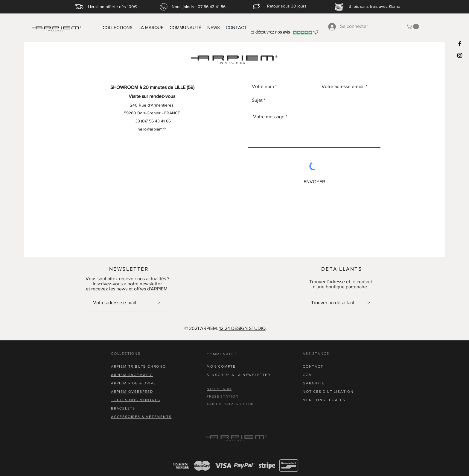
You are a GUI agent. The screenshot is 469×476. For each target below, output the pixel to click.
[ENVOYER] (314, 182)
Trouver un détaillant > (341, 303)
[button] (413, 26)
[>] (159, 303)
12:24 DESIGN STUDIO (242, 328)
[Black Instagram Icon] (460, 55)
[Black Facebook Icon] (460, 44)
